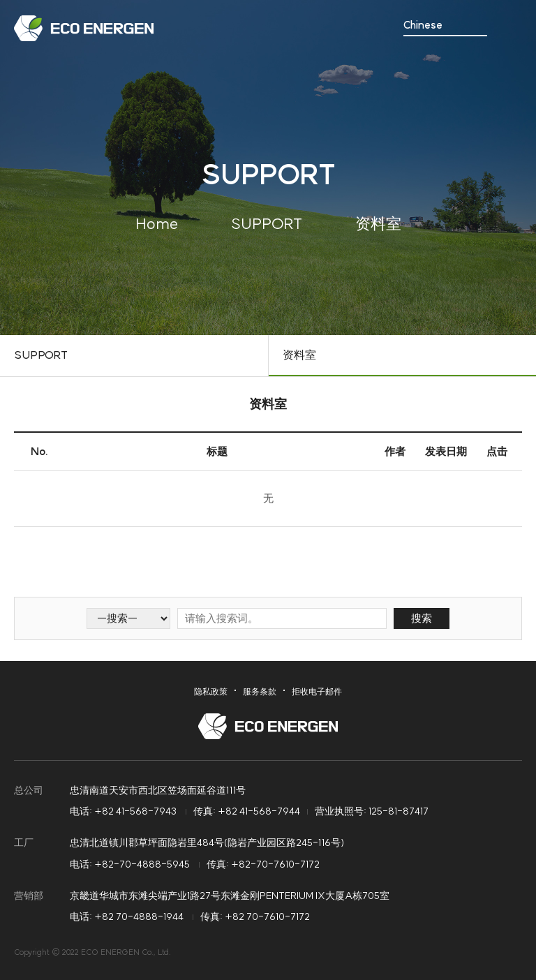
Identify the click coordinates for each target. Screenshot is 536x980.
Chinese (423, 25)
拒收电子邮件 (317, 691)
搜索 (422, 618)
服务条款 (260, 691)
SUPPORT (41, 355)
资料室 (299, 355)
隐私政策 (211, 691)
